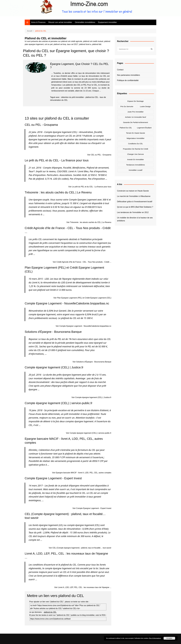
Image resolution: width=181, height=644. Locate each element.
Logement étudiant (144, 128)
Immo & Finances (38, 22)
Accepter (169, 638)
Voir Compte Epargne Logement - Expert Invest (92, 508)
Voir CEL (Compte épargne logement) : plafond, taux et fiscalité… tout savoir (80, 548)
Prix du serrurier (127, 106)
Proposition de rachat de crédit (136, 149)
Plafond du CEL (126, 128)
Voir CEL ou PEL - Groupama (99, 155)
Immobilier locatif (136, 170)
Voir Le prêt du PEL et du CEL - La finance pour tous (90, 187)
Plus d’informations (155, 638)
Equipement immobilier (107, 22)
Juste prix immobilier (135, 112)
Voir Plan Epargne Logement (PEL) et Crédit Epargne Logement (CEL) (82, 298)
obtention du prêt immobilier (72, 97)
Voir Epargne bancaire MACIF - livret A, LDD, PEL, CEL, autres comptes (82, 473)
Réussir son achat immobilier (60, 22)
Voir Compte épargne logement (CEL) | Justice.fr (91, 397)
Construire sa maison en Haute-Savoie (133, 191)
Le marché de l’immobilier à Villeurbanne (134, 196)
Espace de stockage (136, 101)
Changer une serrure (135, 154)
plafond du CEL (92, 97)
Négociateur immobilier (136, 138)
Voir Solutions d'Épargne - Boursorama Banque (92, 362)
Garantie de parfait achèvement (135, 122)
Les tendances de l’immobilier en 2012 (133, 212)
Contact (120, 70)
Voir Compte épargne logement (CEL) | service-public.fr (89, 433)
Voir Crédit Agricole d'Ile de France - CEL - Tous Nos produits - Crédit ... (82, 262)
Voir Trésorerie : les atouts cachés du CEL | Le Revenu (89, 222)
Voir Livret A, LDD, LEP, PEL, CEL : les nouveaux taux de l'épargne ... (83, 587)
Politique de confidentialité (128, 80)
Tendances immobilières (136, 165)
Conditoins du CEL (136, 144)
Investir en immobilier (136, 159)
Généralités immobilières (85, 22)
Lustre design (145, 106)
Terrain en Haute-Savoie (135, 133)
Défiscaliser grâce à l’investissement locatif (135, 202)
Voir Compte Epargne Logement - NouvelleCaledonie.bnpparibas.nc (83, 326)
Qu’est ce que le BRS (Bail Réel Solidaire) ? (135, 207)
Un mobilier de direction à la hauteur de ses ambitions (135, 219)
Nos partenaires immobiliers (128, 75)
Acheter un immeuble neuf (136, 117)
